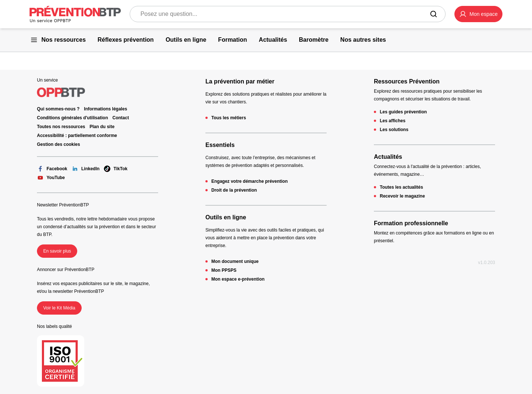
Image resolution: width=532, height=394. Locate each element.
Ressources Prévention (407, 81)
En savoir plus (57, 251)
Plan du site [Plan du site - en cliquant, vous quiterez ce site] (102, 127)
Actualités (388, 157)
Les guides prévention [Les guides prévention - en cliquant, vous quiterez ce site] (403, 112)
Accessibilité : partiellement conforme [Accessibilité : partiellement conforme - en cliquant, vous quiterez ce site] (77, 136)
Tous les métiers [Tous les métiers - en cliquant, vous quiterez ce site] (229, 118)
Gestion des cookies (59, 144)
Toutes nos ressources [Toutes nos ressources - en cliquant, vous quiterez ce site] (61, 127)
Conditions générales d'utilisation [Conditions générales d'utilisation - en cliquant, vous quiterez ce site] (72, 118)
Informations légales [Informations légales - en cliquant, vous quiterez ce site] (105, 109)
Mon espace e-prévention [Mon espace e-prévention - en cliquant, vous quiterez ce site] (238, 279)
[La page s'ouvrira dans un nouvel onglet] (478, 14)
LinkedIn (86, 169)
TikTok (116, 169)
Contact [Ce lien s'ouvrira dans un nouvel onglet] (121, 118)
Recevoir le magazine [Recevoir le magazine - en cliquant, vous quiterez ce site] (402, 196)
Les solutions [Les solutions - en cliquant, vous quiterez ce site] (394, 130)
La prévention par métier (240, 81)
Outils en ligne (226, 217)
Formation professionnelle (411, 223)
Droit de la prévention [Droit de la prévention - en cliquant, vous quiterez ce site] (234, 190)
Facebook (52, 169)
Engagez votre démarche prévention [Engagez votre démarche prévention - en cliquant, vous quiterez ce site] (250, 181)
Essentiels (220, 145)
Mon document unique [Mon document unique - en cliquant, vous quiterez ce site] (235, 261)
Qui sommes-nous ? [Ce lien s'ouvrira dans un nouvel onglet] (58, 109)
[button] (478, 14)
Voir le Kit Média (59, 308)
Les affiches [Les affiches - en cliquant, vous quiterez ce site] (393, 121)
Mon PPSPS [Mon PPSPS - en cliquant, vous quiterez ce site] (224, 270)
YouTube (51, 178)
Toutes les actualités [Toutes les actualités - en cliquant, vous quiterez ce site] (401, 187)
